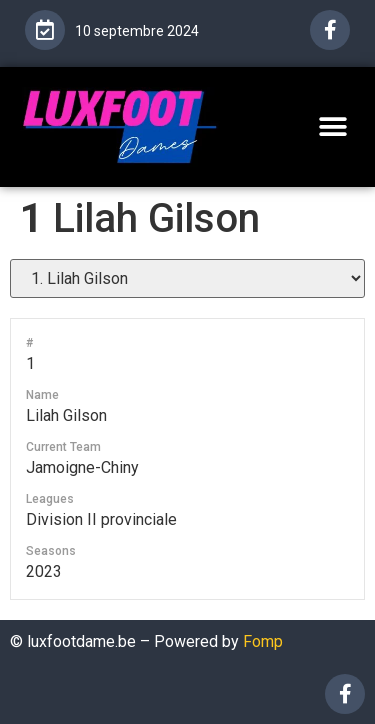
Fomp (263, 641)
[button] (332, 126)
